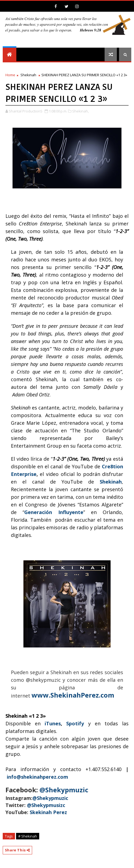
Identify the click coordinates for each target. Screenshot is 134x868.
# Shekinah (28, 836)
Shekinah (28, 75)
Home (10, 75)
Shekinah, (80, 111)
